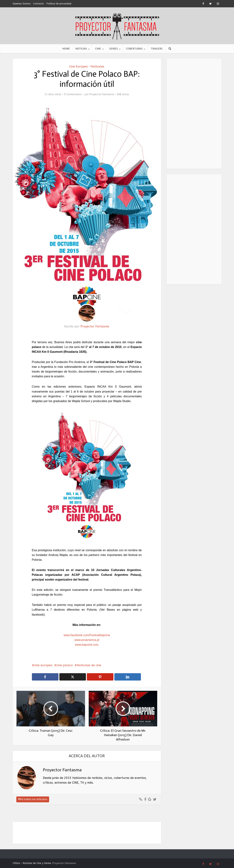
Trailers (157, 49)
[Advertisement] (194, 114)
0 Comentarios (73, 94)
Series (114, 49)
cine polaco (65, 665)
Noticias (81, 49)
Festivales (97, 66)
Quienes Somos (22, 4)
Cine (98, 49)
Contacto (39, 4)
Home (66, 49)
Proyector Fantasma (102, 94)
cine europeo (43, 665)
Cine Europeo (79, 66)
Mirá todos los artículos (33, 799)
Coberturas (134, 49)
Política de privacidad (59, 4)
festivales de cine (89, 665)
